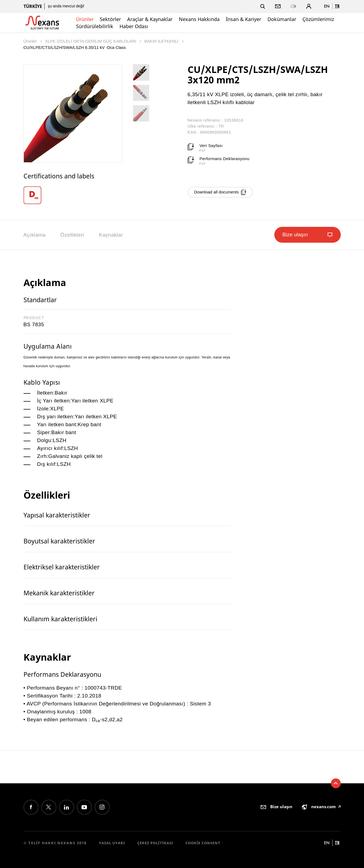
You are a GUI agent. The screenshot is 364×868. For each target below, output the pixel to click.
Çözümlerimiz (318, 19)
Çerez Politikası (155, 843)
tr (337, 6)
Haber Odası (134, 26)
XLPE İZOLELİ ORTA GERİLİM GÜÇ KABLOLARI (91, 41)
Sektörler (110, 19)
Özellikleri (72, 235)
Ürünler (85, 19)
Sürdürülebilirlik (95, 26)
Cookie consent (203, 843)
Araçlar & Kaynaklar (150, 19)
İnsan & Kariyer (244, 19)
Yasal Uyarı (112, 843)
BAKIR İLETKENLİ (162, 41)
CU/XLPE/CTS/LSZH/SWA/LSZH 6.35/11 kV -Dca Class (75, 47)
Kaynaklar (111, 235)
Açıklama (35, 235)
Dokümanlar (282, 19)
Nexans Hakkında (199, 19)
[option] (36, 195)
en (327, 6)
